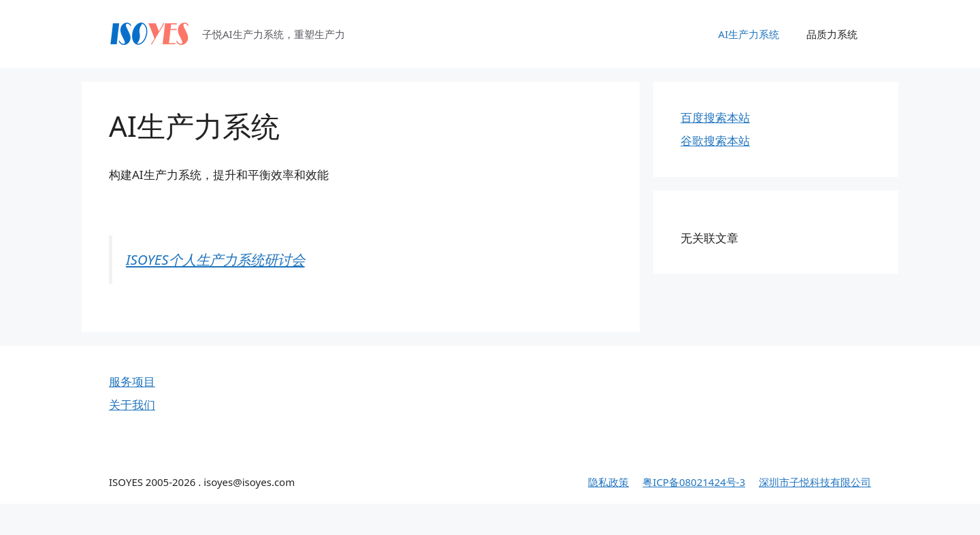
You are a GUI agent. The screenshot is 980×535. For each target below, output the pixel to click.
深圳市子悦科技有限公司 (815, 482)
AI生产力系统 (749, 34)
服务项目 (132, 382)
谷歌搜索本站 (715, 141)
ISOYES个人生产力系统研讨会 (215, 259)
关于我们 (132, 405)
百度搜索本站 (715, 117)
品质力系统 (832, 34)
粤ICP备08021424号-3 (694, 482)
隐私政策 (608, 482)
